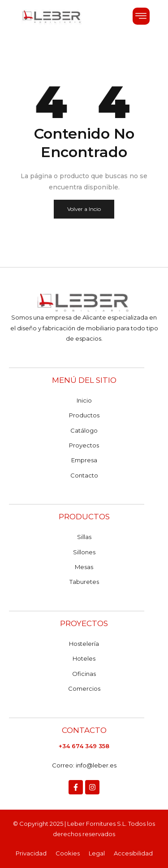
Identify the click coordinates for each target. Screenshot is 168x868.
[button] (141, 16)
